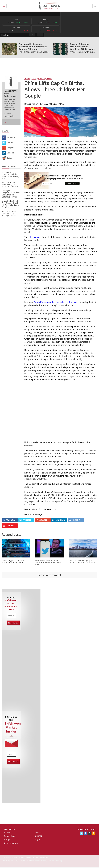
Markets (7, 833)
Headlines (59, 14)
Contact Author (9, 117)
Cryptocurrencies (11, 843)
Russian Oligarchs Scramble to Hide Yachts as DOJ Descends (83, 47)
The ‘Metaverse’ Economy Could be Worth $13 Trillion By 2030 (11, 176)
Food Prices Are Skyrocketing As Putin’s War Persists (10, 185)
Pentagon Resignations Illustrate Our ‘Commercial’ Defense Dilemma (33, 47)
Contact (38, 833)
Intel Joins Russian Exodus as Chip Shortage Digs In (9, 214)
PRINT (8, 526)
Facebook (9, 138)
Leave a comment (49, 575)
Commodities (9, 837)
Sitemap (38, 836)
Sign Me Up (13, 623)
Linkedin (8, 153)
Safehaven (10, 830)
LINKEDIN (59, 521)
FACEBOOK (9, 521)
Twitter (7, 143)
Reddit (7, 158)
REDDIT (75, 521)
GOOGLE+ (42, 521)
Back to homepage (33, 515)
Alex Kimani (33, 104)
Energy (7, 840)
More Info (7, 114)
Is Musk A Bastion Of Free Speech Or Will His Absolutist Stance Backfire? (11, 205)
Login (37, 840)
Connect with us (86, 830)
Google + (8, 148)
